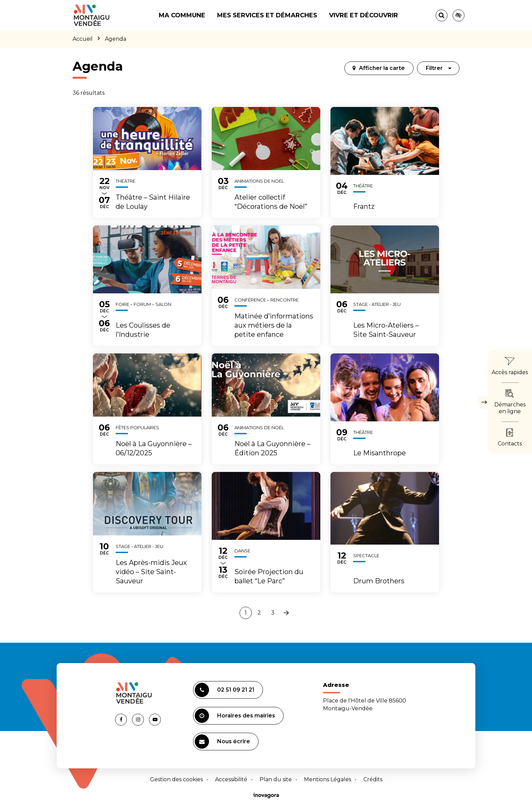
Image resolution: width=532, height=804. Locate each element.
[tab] (379, 68)
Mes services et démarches (267, 15)
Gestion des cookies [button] (176, 779)
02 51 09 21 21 (225, 690)
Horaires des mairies (235, 716)
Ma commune (182, 15)
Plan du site (276, 779)
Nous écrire (222, 742)
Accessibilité (231, 779)
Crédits (373, 779)
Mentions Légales (328, 779)
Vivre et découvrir (364, 15)
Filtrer (439, 68)
